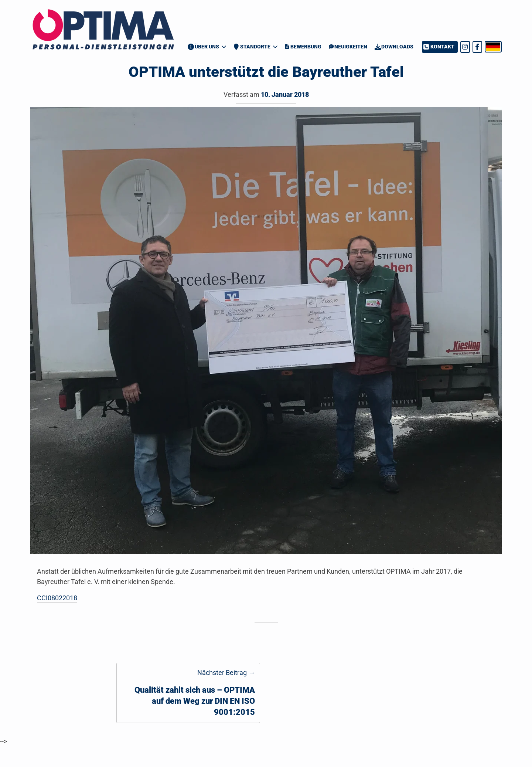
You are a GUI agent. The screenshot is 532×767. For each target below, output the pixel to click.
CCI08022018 (57, 598)
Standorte (252, 47)
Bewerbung (303, 47)
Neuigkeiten (348, 47)
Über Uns (203, 47)
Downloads (394, 47)
